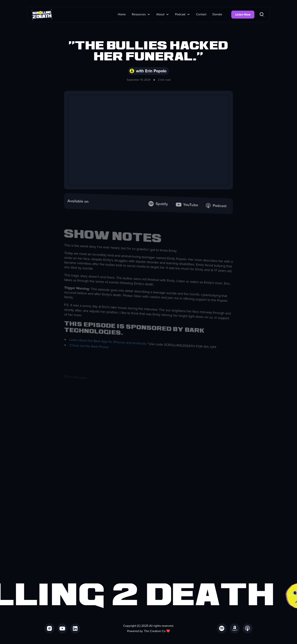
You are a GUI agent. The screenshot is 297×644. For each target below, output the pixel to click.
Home (122, 14)
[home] (42, 15)
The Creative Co (155, 631)
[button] (141, 14)
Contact (201, 14)
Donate (217, 14)
